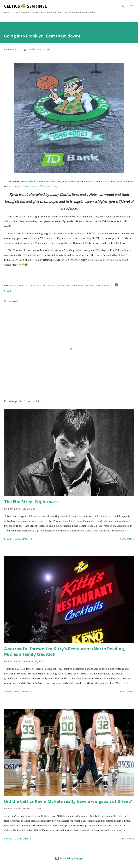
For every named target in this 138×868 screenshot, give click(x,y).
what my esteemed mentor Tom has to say (33, 186)
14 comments (24, 691)
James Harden (66, 285)
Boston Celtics (24, 285)
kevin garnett (85, 285)
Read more (127, 539)
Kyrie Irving (104, 285)
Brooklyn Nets (46, 285)
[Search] (124, 6)
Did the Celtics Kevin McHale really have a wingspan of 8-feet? (68, 801)
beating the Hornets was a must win (41, 182)
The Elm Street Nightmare (31, 501)
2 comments (23, 839)
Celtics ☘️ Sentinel (25, 6)
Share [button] (8, 291)
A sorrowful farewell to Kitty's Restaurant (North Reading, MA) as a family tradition (65, 651)
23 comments (24, 539)
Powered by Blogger (69, 858)
